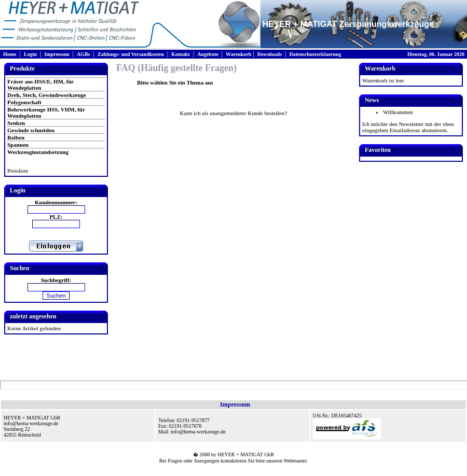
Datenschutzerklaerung (315, 54)
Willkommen (398, 112)
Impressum (57, 54)
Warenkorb (238, 54)
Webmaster (295, 461)
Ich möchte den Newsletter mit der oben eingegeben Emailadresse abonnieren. (408, 127)
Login (30, 54)
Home (10, 54)
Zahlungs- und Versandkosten (131, 54)
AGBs (84, 54)
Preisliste (18, 171)
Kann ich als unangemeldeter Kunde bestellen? (234, 113)
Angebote (208, 54)
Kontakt (181, 54)
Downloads (270, 54)
